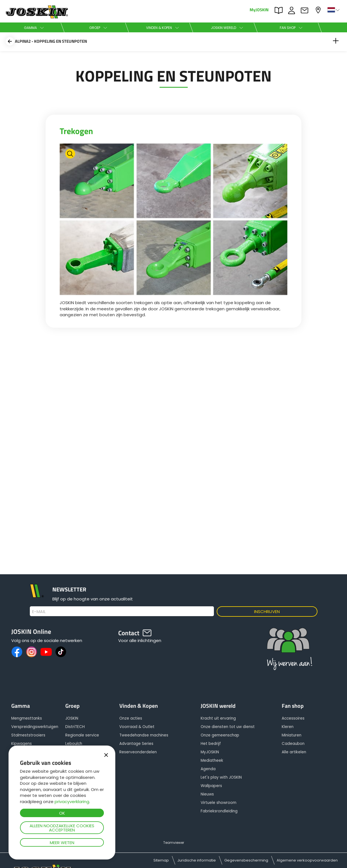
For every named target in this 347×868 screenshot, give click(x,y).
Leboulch (74, 744)
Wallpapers (211, 786)
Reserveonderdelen (138, 752)
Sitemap (161, 860)
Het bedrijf (211, 744)
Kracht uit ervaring (218, 718)
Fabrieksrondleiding (219, 811)
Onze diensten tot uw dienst (228, 727)
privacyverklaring (72, 802)
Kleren (288, 727)
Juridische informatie (197, 860)
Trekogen (76, 131)
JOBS (293, 10)
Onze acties (131, 718)
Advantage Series (136, 744)
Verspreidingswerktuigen (35, 727)
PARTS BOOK (280, 10)
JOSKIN (72, 718)
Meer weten (62, 843)
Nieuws (207, 794)
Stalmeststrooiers (28, 735)
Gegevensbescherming (246, 860)
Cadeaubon (293, 744)
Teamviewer (174, 843)
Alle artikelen (294, 752)
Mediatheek (212, 760)
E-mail (39, 612)
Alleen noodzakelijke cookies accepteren (62, 828)
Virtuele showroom (219, 803)
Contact (306, 10)
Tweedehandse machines (144, 735)
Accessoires (293, 718)
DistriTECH (75, 727)
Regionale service (82, 735)
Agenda (208, 769)
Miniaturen (292, 735)
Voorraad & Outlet (137, 727)
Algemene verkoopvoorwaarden (307, 860)
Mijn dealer (319, 10)
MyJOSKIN (259, 9)
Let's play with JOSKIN (221, 777)
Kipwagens (22, 744)
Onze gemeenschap (220, 735)
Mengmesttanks (27, 718)
